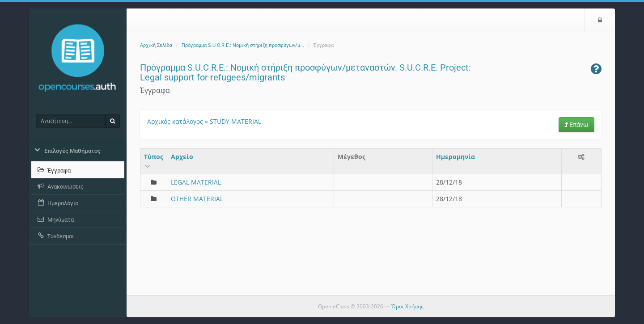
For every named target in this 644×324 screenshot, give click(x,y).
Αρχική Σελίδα (156, 45)
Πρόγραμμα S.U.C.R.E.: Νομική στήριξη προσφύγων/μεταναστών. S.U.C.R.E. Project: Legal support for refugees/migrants (305, 72)
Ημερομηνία (455, 157)
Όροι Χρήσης (407, 306)
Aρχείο (182, 157)
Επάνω (576, 125)
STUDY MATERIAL (235, 121)
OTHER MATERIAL (197, 199)
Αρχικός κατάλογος (175, 121)
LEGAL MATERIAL (196, 182)
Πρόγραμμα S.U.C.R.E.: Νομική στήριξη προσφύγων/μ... (243, 45)
